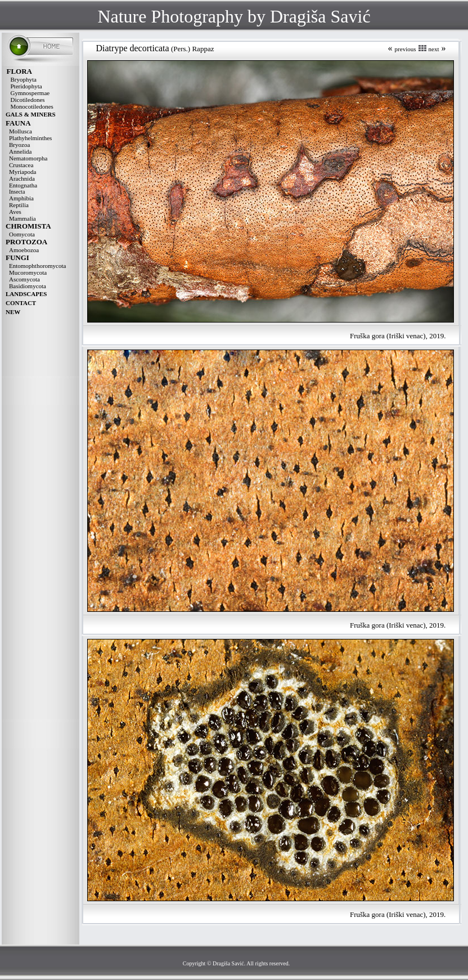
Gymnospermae (30, 93)
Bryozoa (19, 145)
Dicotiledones (28, 100)
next (434, 49)
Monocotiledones (32, 106)
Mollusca (21, 131)
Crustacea (21, 165)
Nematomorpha (28, 158)
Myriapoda (22, 172)
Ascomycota (24, 279)
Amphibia (21, 198)
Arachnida (22, 178)
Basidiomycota (28, 286)
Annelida (20, 151)
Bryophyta (24, 79)
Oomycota (22, 234)
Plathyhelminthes (30, 138)
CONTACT (21, 303)
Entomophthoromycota (37, 266)
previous (406, 49)
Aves (15, 212)
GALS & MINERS (31, 114)
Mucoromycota (28, 272)
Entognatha (23, 185)
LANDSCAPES (26, 294)
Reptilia (19, 205)
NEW (13, 312)
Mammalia (22, 218)
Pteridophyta (26, 86)
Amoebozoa (24, 250)
